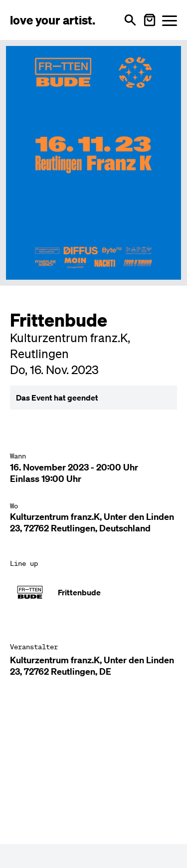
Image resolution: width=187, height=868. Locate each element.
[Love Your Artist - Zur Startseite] (53, 20)
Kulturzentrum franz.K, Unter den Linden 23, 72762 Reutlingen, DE (92, 666)
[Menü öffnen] (170, 20)
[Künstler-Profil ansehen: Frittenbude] (93, 592)
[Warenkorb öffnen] (150, 20)
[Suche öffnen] (130, 20)
